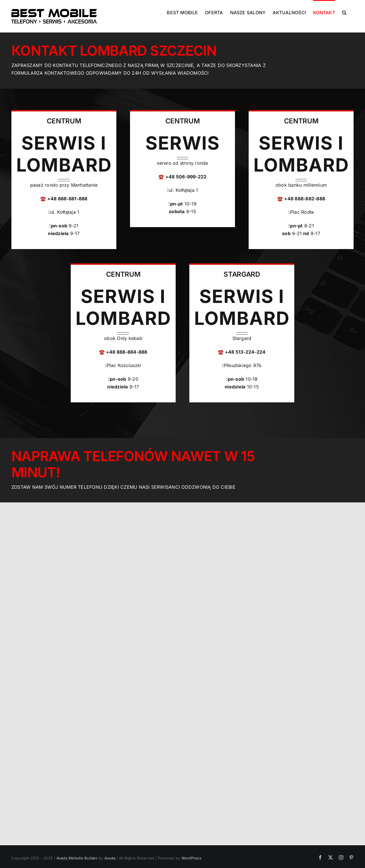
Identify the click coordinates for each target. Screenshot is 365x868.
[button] (344, 12)
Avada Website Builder (77, 858)
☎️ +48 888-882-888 (301, 199)
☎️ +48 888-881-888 (64, 199)
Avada (110, 858)
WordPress (191, 858)
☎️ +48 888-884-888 (123, 352)
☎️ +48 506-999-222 (182, 177)
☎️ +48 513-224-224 (242, 352)
